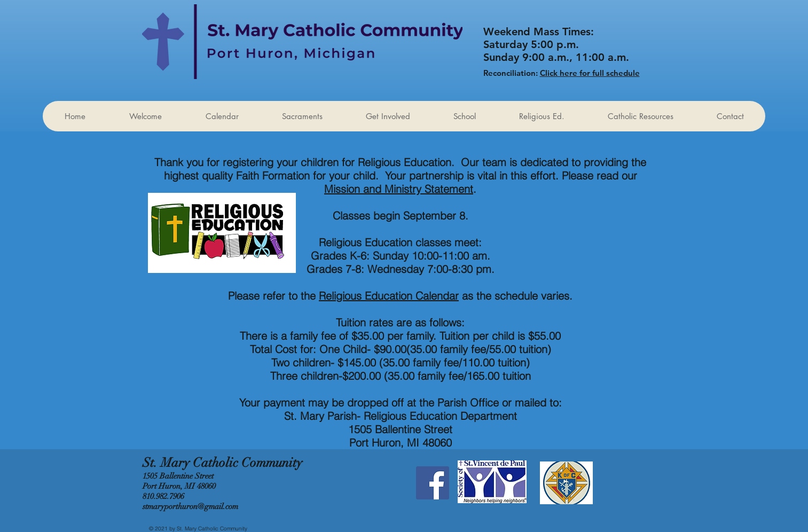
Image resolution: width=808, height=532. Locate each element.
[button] (388, 116)
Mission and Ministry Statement (399, 189)
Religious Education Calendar (389, 296)
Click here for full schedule (590, 73)
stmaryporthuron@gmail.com (190, 506)
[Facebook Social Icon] (433, 483)
